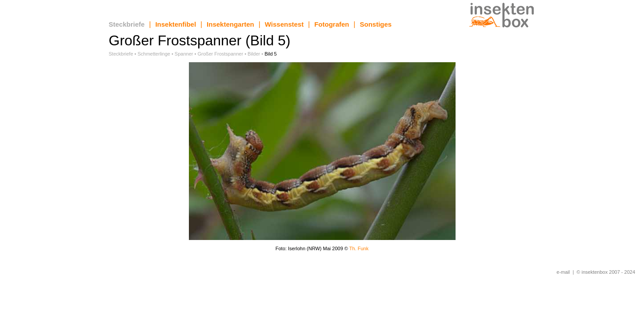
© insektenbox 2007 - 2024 (606, 272)
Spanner (184, 54)
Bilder (254, 54)
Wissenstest (284, 24)
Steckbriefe (127, 24)
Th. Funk (359, 248)
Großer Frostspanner (220, 54)
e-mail (563, 272)
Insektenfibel (176, 24)
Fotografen (332, 24)
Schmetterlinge (154, 54)
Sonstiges (376, 24)
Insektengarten (230, 24)
